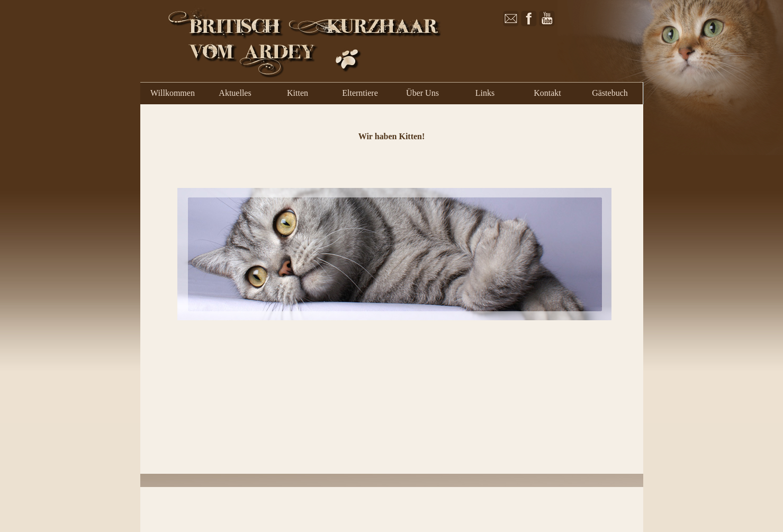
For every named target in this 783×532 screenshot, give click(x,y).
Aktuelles (235, 93)
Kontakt (547, 93)
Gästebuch (610, 93)
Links (485, 93)
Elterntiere (360, 93)
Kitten (298, 93)
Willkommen (173, 93)
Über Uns (422, 93)
